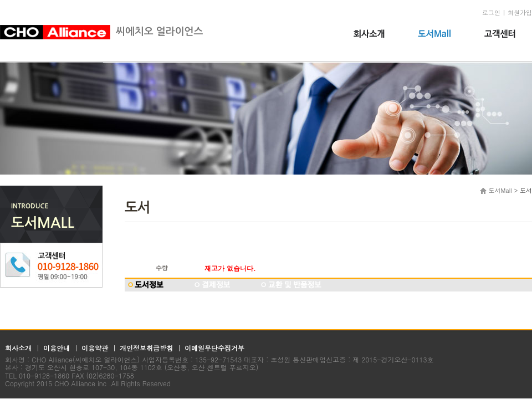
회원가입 (520, 12)
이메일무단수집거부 (214, 348)
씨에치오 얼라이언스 (101, 32)
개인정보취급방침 (146, 348)
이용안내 (57, 348)
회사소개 (18, 348)
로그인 (491, 12)
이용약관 (95, 348)
